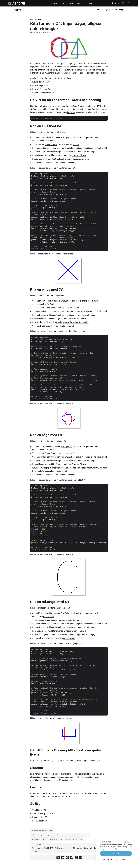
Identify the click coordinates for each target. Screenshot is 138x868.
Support (71, 3)
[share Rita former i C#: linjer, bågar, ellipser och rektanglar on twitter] (58, 858)
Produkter (54, 3)
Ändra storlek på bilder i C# (44, 813)
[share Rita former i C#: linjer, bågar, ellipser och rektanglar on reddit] (67, 858)
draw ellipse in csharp (39, 839)
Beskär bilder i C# (40, 821)
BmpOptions (66, 138)
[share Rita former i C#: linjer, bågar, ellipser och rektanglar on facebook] (72, 858)
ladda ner (71, 112)
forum (67, 796)
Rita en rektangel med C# (43, 93)
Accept (116, 854)
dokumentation (94, 793)
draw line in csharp (82, 835)
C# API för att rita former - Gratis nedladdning (52, 78)
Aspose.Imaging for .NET (89, 106)
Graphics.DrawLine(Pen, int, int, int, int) (72, 159)
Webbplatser (81, 3)
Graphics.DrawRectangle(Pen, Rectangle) (77, 635)
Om (91, 3)
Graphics (60, 152)
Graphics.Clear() (79, 155)
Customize (108, 860)
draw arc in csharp (56, 839)
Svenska (115, 3)
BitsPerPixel (48, 141)
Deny (124, 860)
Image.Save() (69, 163)
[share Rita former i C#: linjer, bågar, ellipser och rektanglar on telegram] (81, 858)
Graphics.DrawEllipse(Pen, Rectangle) (72, 322)
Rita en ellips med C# (41, 85)
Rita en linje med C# (41, 82)
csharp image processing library (42, 835)
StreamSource (51, 144)
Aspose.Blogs (42, 20)
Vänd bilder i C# (39, 810)
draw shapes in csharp (64, 835)
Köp (63, 3)
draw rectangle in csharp (74, 839)
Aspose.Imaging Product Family (42, 830)
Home (17, 10)
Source (76, 144)
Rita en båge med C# (41, 89)
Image (92, 152)
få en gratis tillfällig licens (48, 761)
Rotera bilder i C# (40, 817)
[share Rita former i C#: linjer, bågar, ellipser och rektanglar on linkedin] (63, 858)
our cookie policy (112, 849)
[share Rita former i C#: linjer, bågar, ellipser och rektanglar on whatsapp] (76, 858)
